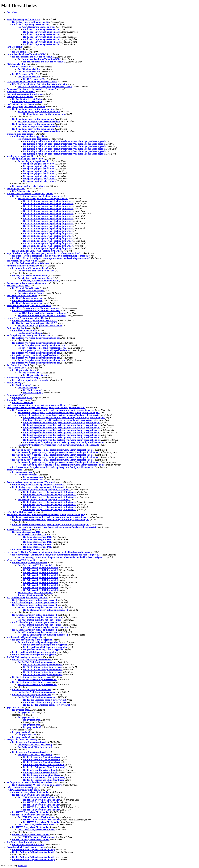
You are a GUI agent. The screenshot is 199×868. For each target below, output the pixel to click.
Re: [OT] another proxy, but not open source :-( (35, 600)
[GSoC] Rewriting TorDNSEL (21, 92)
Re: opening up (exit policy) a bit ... (29, 159)
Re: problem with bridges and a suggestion (32, 640)
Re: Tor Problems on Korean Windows (30, 263)
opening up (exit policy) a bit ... (21, 156)
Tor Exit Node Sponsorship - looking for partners (30, 194)
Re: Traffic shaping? (22, 385)
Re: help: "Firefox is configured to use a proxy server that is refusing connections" (51, 256)
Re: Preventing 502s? (22, 398)
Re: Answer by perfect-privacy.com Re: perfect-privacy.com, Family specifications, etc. (53, 410)
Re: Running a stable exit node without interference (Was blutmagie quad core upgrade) (65, 141)
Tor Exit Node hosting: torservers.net (24, 657)
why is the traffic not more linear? (23, 266)
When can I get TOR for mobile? (22, 560)
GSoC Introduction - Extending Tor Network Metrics (32, 82)
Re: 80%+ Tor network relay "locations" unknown (36, 308)
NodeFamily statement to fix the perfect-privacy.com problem (36, 405)
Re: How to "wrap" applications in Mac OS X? (34, 320)
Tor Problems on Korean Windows (23, 261)
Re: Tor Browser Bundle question (28, 845)
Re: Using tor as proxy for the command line (33, 109)
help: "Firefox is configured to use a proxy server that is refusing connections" (44, 253)
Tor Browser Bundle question (20, 842)
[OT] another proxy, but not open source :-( (27, 597)
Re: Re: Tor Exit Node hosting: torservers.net (45, 700)
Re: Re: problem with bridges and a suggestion (45, 645)
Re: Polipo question (16, 189)
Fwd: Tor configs (15, 47)
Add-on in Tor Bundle (17, 328)
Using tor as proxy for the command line (26, 106)
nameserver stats (15, 470)
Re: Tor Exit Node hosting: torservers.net (32, 660)
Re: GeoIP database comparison (22, 296)
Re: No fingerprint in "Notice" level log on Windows (37, 785)
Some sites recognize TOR (19, 529)
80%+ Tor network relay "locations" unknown (29, 306)
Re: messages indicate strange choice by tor (27, 283)
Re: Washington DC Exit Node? (27, 99)
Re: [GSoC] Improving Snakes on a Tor (31, 22)
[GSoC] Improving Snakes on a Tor (23, 19)
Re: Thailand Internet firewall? (21, 104)
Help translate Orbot (17, 368)
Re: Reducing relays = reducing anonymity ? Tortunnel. (38, 485)
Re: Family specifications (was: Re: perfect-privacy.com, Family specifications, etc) (62, 422)
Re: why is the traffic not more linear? (30, 268)
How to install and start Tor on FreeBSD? (26, 54)
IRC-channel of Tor (16, 64)
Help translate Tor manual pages (22, 787)
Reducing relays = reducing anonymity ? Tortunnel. (31, 482)
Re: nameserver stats (22, 472)
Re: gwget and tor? (21, 710)
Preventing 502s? (15, 395)
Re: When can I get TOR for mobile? (30, 563)
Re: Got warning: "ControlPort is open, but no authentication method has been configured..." (56, 555)
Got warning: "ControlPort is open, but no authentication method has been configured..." (49, 552)
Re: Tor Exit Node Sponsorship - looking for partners (37, 196)
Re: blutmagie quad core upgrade (28, 136)
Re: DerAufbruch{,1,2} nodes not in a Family (33, 850)
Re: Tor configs (19, 52)
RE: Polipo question (22, 191)
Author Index (13, 12)
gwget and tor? (14, 707)
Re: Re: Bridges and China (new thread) (42, 757)
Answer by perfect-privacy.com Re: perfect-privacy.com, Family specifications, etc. (46, 408)
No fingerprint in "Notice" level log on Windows (29, 782)
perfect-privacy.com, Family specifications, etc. (29, 335)
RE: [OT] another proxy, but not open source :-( (46, 627)
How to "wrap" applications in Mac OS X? (27, 318)
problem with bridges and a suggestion (25, 637)
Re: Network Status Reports (25, 288)
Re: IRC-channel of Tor (23, 67)
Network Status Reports (18, 286)
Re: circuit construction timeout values (25, 94)
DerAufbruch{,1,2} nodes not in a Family (26, 847)
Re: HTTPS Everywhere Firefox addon (31, 792)
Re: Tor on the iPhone (22, 403)
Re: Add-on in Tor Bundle (24, 330)
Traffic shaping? (14, 383)
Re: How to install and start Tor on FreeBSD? (34, 57)
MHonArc (22, 866)
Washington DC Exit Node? (20, 97)
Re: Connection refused (18, 365)
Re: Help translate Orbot (24, 370)
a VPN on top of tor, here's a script (23, 378)
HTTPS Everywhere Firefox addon (23, 790)
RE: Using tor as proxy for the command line (39, 111)
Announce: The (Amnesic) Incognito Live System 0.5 (31, 89)
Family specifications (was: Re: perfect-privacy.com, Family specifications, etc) (60, 420)
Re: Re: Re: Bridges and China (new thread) (44, 765)
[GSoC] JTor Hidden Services (21, 512)
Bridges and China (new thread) (22, 740)
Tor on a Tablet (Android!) (30, 595)
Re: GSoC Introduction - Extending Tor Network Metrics (45, 87)
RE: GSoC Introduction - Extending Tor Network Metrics (39, 84)
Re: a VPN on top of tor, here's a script (30, 380)
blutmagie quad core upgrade (21, 134)
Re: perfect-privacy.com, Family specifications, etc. (36, 338)
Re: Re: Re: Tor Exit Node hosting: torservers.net (47, 705)
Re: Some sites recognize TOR (26, 532)
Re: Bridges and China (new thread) (29, 742)
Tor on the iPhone (15, 400)
